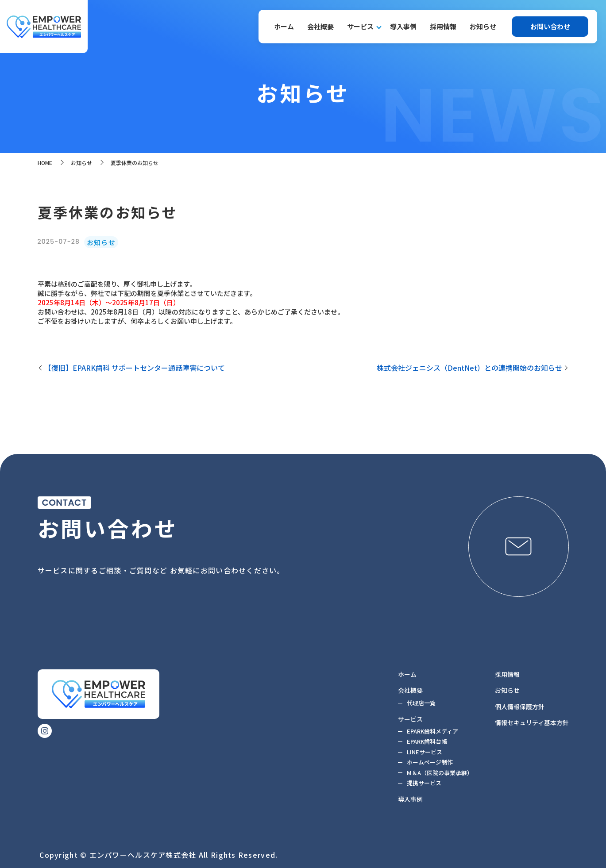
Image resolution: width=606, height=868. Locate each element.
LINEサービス (425, 752)
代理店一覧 (421, 703)
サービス (360, 26)
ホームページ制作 (430, 762)
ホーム (284, 26)
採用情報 (443, 26)
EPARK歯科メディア (432, 731)
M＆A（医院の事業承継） (440, 773)
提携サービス (424, 783)
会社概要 (320, 26)
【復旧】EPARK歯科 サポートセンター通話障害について (135, 368)
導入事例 (403, 26)
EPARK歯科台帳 (427, 741)
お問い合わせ (550, 26)
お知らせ (483, 26)
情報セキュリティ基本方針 (532, 722)
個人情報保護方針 (520, 707)
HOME (45, 163)
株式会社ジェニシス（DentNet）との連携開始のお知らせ (469, 368)
